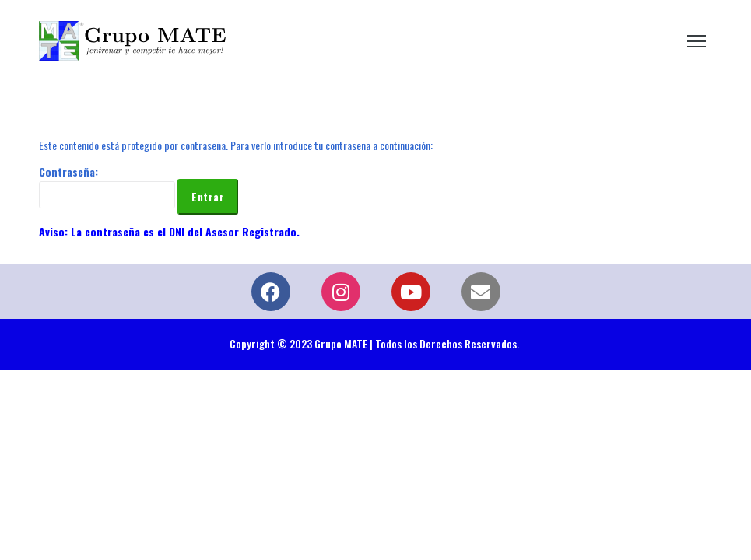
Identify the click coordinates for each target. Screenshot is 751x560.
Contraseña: (107, 186)
